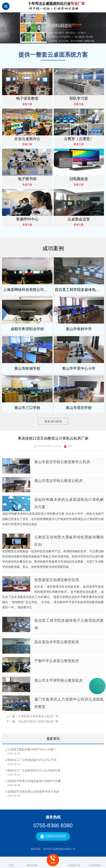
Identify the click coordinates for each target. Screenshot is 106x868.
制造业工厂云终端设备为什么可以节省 (32, 760)
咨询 (53, 860)
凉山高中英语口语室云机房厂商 (38, 721)
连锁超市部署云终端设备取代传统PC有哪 (34, 781)
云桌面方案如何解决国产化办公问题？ (32, 749)
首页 (11, 862)
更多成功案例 (53, 421)
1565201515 (53, 836)
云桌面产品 (74, 862)
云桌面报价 (95, 862)
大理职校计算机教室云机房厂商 (38, 716)
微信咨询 (97, 686)
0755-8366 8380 (53, 825)
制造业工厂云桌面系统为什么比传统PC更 (34, 770)
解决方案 (32, 862)
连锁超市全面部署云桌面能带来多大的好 (33, 791)
